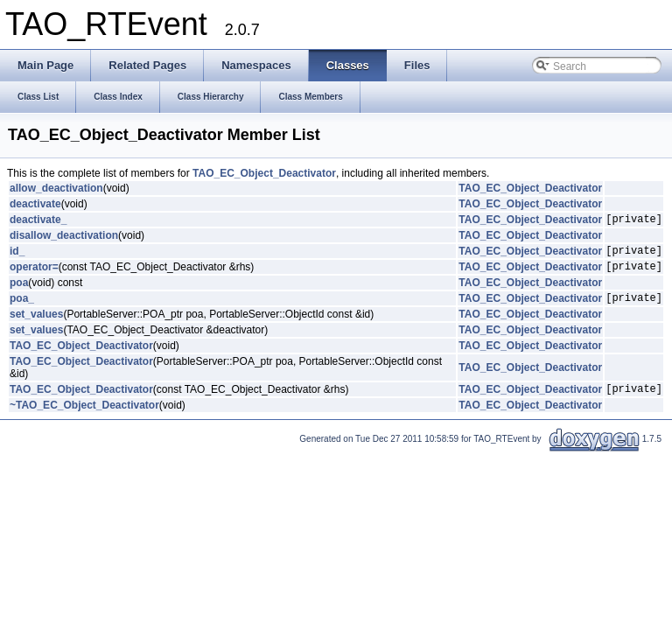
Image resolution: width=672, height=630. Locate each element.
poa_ (22, 308)
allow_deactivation (56, 188)
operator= (34, 274)
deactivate (35, 204)
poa (19, 290)
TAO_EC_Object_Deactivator (264, 173)
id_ (17, 255)
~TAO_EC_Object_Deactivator (84, 418)
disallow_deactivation (64, 238)
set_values (36, 325)
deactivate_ (38, 221)
